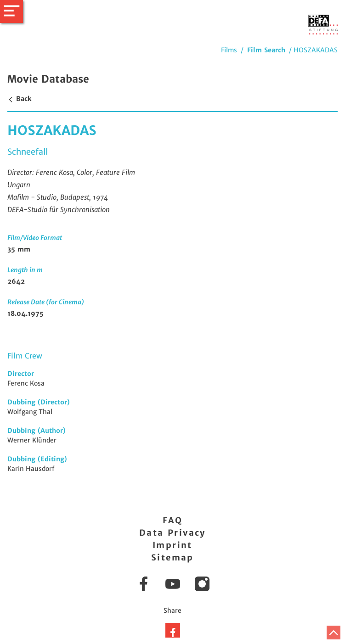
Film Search (266, 50)
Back (19, 99)
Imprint (172, 545)
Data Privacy (172, 533)
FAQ (172, 520)
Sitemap (172, 557)
